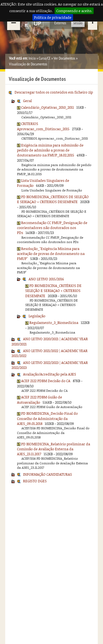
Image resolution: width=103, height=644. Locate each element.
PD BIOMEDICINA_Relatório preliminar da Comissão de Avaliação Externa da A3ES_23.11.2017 (54, 449)
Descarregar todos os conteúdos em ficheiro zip (54, 92)
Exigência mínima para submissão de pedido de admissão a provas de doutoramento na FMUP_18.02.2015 (50, 150)
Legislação (37, 316)
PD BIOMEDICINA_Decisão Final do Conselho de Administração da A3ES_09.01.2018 (47, 418)
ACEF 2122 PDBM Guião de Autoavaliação (40, 400)
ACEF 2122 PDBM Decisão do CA (46, 381)
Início (32, 58)
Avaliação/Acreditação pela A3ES (50, 374)
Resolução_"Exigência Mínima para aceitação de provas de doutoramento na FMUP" (51, 254)
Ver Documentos (64, 58)
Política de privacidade (53, 17)
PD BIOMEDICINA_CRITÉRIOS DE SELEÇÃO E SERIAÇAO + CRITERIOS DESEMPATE (53, 199)
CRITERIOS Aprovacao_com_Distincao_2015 (43, 126)
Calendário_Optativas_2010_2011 (48, 107)
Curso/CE (45, 58)
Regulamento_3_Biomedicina (54, 323)
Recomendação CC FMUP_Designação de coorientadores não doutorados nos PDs (52, 228)
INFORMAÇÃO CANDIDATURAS (48, 474)
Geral (27, 101)
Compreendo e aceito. (74, 11)
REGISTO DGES (35, 481)
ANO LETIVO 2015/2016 (46, 279)
